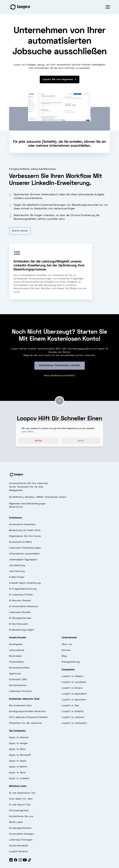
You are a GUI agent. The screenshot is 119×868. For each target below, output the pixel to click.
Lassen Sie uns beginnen (60, 79)
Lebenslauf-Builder (20, 612)
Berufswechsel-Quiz (20, 706)
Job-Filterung (17, 571)
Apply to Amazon (19, 738)
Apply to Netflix (18, 767)
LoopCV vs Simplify (73, 711)
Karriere (66, 650)
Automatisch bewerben (22, 525)
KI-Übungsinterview (20, 618)
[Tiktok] (30, 861)
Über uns (67, 644)
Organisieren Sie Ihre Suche (25, 536)
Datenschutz (16, 507)
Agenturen (15, 674)
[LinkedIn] (11, 861)
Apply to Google (18, 743)
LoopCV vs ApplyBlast (74, 694)
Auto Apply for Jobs (21, 799)
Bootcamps (15, 656)
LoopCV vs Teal (70, 706)
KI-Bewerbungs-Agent (22, 630)
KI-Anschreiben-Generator (24, 607)
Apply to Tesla (17, 773)
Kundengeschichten (20, 828)
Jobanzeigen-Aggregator (23, 560)
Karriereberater (18, 685)
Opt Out (38, 441)
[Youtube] (25, 861)
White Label (16, 822)
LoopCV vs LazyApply (74, 682)
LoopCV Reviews (18, 852)
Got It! (81, 441)
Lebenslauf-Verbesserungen (25, 548)
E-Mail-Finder (17, 577)
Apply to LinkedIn (19, 779)
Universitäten (17, 662)
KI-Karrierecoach (19, 624)
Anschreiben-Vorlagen (21, 834)
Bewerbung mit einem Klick (25, 530)
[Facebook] (16, 861)
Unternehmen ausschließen (24, 554)
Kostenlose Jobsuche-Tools (24, 699)
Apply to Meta (17, 749)
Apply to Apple (18, 761)
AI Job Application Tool (22, 793)
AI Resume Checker (20, 601)
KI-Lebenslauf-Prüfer (21, 595)
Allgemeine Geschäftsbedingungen (27, 504)
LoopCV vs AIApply (72, 676)
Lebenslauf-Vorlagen (21, 840)
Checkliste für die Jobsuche (25, 723)
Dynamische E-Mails (20, 542)
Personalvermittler (19, 668)
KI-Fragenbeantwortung (23, 589)
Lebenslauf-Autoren (20, 691)
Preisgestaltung (71, 662)
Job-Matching (17, 566)
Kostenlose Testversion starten (60, 366)
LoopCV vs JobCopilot (74, 723)
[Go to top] (59, 401)
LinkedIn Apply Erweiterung (25, 583)
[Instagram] (20, 861)
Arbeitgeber (16, 644)
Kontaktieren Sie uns (21, 816)
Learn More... (29, 432)
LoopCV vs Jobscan (73, 717)
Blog (64, 656)
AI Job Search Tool (20, 805)
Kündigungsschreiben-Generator (28, 711)
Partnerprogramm (19, 811)
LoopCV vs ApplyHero (74, 700)
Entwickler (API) (18, 680)
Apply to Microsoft (20, 755)
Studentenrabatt (19, 846)
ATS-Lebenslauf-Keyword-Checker (29, 717)
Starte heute (20, 231)
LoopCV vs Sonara (72, 688)
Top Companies (17, 731)
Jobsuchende (17, 650)
